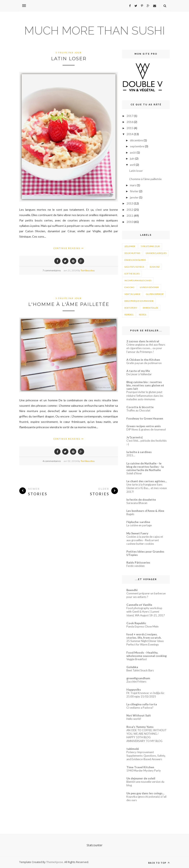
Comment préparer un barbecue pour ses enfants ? (146, 595)
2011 (130, 216)
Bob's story (131, 308)
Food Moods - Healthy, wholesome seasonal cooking (147, 654)
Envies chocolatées (135, 260)
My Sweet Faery (137, 533)
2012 (130, 210)
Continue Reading (69, 248)
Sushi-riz (155, 267)
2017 (130, 116)
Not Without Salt (139, 715)
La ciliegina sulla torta (142, 704)
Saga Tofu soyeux (134, 267)
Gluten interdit (155, 294)
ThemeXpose (55, 862)
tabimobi (133, 749)
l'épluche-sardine (138, 522)
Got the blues (132, 274)
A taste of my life (138, 371)
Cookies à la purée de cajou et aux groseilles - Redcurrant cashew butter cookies (145, 540)
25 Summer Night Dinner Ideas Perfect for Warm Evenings (145, 643)
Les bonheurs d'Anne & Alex (145, 511)
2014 (130, 134)
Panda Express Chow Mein (142, 626)
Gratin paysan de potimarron (144, 363)
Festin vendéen (136, 566)
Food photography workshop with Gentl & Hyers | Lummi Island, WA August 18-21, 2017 (146, 612)
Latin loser (69, 59)
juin (133, 158)
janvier (134, 197)
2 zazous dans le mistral (143, 341)
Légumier (130, 246)
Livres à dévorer (149, 287)
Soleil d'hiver (134, 473)
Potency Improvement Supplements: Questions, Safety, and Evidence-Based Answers (146, 756)
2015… (131, 455)
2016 (130, 122)
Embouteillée (150, 308)
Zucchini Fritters (136, 682)
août (133, 152)
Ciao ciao (129, 287)
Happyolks (134, 689)
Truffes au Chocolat (138, 410)
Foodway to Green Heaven (145, 418)
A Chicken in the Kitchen (143, 360)
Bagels (130, 514)
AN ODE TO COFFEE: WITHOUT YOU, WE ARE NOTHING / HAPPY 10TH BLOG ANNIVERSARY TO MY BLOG (147, 736)
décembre (137, 140)
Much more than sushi (95, 31)
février (134, 191)
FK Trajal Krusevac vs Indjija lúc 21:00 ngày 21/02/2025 (145, 695)
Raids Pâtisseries (138, 562)
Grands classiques (156, 253)
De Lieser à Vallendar (139, 374)
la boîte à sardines (139, 452)
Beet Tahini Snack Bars (140, 670)
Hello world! (134, 719)
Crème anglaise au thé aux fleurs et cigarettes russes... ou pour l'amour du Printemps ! (146, 348)
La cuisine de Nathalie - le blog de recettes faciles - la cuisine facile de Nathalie (145, 467)
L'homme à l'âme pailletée (69, 304)
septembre (137, 146)
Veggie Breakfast (137, 659)
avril (133, 165)
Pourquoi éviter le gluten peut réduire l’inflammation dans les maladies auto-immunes (145, 396)
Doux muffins (132, 253)
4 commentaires (52, 461)
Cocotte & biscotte (140, 407)
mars (133, 185)
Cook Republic (136, 623)
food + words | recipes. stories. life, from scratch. (144, 636)
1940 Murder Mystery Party (144, 771)
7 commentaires (52, 270)
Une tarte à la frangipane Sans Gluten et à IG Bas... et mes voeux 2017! (147, 488)
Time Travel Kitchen (140, 767)
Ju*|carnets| (134, 437)
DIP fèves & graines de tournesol (146, 429)
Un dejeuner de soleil (141, 778)
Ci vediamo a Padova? (140, 708)
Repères (129, 315)
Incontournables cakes (138, 280)
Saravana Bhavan (137, 503)
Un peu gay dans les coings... (145, 793)
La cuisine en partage (139, 525)
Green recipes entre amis (144, 426)
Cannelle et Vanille (139, 605)
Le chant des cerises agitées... (147, 481)
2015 (130, 128)
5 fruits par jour (69, 53)
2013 (130, 203)
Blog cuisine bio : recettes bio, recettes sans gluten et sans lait (145, 385)
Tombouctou (88, 270)
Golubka (132, 667)
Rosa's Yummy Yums (140, 727)
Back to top (159, 863)
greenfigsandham (138, 678)
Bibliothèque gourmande (139, 301)
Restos (142, 315)
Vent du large (132, 294)
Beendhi (132, 590)
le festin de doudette (141, 500)
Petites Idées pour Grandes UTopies (145, 553)
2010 (130, 222)
